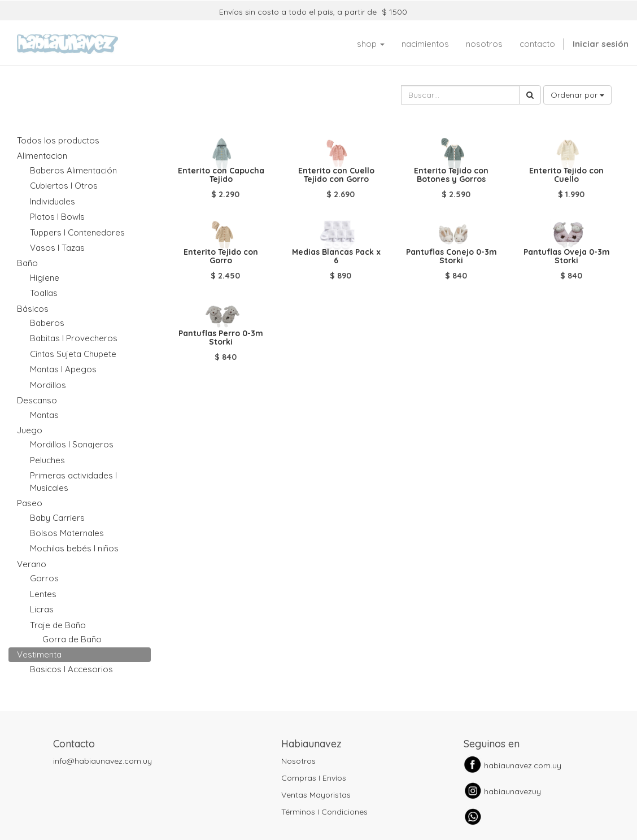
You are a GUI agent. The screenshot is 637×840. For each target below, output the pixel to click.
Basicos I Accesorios (71, 669)
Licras (42, 609)
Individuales (53, 201)
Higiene (45, 278)
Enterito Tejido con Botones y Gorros (451, 175)
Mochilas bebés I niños (74, 548)
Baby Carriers (57, 518)
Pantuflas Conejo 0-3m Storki (451, 256)
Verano (32, 564)
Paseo (30, 503)
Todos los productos (58, 140)
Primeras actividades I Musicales (73, 481)
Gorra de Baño (72, 639)
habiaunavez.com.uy (523, 765)
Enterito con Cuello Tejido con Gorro (336, 175)
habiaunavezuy (512, 791)
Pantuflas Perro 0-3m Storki (221, 338)
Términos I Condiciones (324, 812)
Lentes (43, 594)
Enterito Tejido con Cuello (566, 175)
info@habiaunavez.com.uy (102, 761)
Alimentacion (42, 156)
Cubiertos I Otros (64, 186)
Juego (30, 430)
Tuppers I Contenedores (77, 232)
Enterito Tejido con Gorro (221, 256)
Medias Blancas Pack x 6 (336, 256)
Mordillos (48, 385)
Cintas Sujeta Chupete (73, 354)
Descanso (37, 400)
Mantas (44, 415)
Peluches (47, 460)
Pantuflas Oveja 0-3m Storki (567, 256)
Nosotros (298, 761)
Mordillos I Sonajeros (72, 444)
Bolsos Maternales (67, 533)
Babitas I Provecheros (74, 338)
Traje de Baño (58, 625)
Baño (27, 263)
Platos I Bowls (57, 217)
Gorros (44, 578)
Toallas (44, 293)
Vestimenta (39, 654)
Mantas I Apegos (63, 369)
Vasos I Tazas (57, 248)
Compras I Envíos (314, 778)
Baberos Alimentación (73, 170)
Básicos (33, 309)
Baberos (47, 323)
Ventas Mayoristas (316, 795)
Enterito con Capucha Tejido (221, 175)
